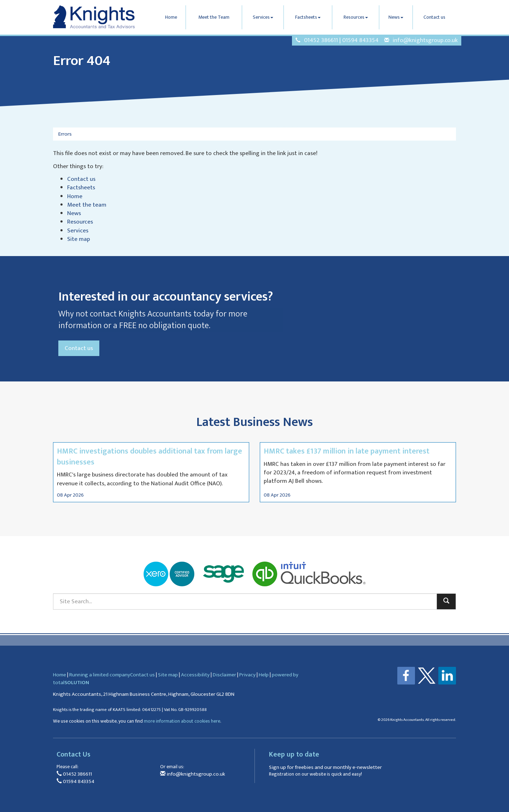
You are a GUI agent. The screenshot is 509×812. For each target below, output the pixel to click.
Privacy (247, 675)
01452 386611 (321, 40)
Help (264, 675)
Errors (65, 134)
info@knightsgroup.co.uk (425, 40)
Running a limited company (100, 675)
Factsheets (308, 17)
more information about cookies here (182, 721)
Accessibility (195, 675)
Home (171, 17)
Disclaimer (224, 675)
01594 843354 (360, 40)
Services (263, 17)
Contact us (434, 17)
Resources (356, 17)
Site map (79, 239)
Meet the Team (214, 17)
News (396, 17)
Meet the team (87, 205)
